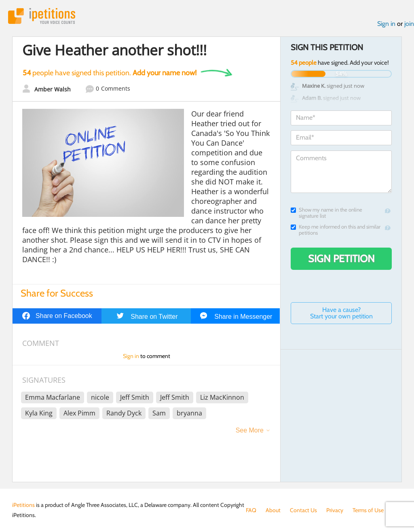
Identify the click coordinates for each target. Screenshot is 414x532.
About (273, 510)
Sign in (386, 24)
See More (250, 430)
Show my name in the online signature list (326, 213)
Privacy (335, 510)
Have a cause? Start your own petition (341, 313)
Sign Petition (341, 259)
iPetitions (42, 16)
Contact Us (303, 510)
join (409, 24)
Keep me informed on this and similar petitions (336, 230)
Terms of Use (368, 510)
